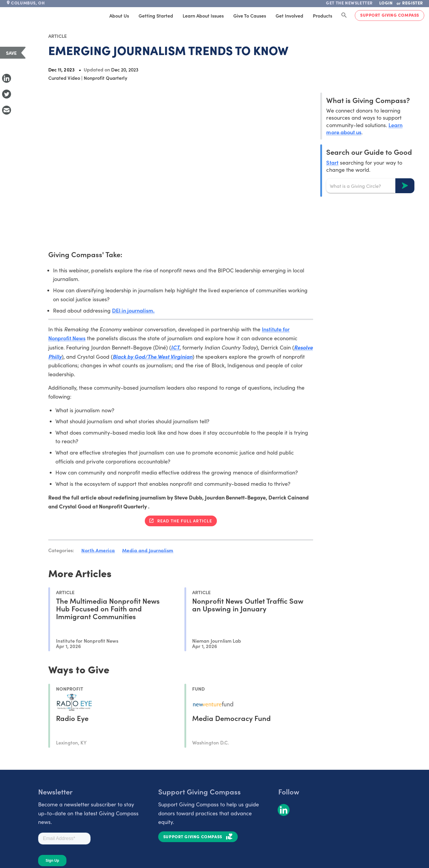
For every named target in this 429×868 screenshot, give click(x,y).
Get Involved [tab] (289, 15)
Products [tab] (322, 15)
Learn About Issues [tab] (203, 15)
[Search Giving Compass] (344, 15)
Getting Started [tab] (156, 15)
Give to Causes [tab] (250, 15)
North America (98, 550)
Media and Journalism (148, 550)
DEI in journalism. (133, 310)
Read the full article (185, 521)
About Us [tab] (119, 15)
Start (332, 162)
